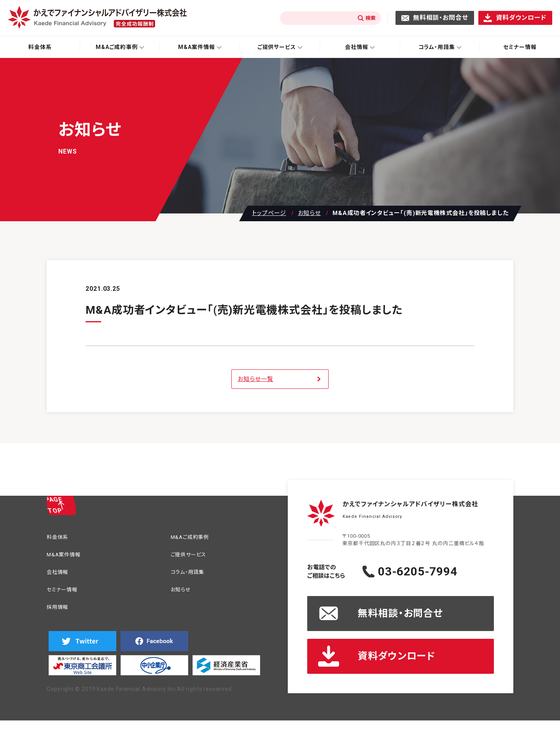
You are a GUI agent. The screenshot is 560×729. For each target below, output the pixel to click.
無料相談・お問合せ (441, 18)
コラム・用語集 (191, 575)
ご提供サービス (192, 557)
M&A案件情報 (67, 557)
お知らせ (310, 213)
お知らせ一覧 (255, 379)
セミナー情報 (65, 594)
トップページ (269, 213)
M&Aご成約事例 (194, 538)
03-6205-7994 (433, 572)
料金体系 (40, 47)
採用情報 (60, 613)
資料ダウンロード (521, 18)
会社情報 (60, 575)
